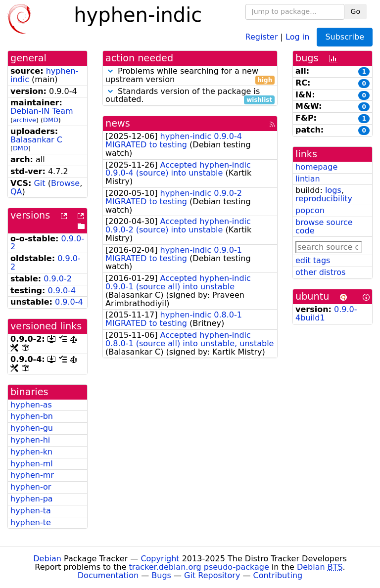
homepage (316, 167)
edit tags (313, 260)
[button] (110, 71)
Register (262, 36)
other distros (320, 272)
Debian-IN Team (42, 111)
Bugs (161, 575)
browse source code (324, 226)
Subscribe (345, 37)
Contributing (278, 575)
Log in (297, 36)
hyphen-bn (32, 416)
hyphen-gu (32, 428)
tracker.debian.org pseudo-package (199, 567)
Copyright (160, 559)
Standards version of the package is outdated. (190, 96)
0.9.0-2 (58, 279)
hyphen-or (31, 487)
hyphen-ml (32, 464)
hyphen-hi (30, 440)
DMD (51, 120)
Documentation (108, 575)
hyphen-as (31, 405)
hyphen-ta (31, 511)
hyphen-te (31, 522)
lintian (308, 179)
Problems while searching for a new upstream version (190, 76)
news (118, 123)
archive (24, 120)
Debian (47, 559)
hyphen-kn (31, 452)
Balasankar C (36, 140)
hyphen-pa (32, 499)
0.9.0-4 (62, 291)
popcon (310, 210)
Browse (65, 183)
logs (333, 190)
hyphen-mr (32, 475)
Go (356, 11)
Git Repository (212, 575)
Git (39, 183)
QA (16, 192)
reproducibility (324, 199)
